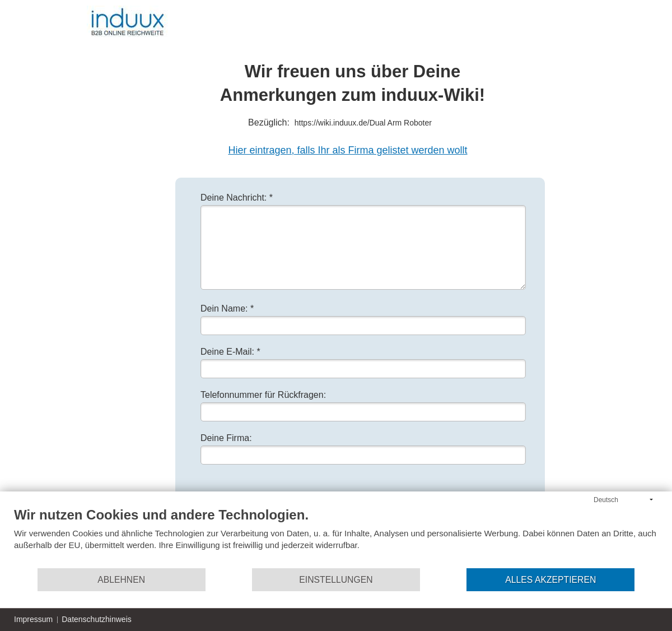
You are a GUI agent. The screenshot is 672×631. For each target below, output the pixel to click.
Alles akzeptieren (550, 580)
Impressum (33, 619)
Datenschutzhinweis (97, 619)
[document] (336, 537)
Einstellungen (336, 580)
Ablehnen (121, 580)
